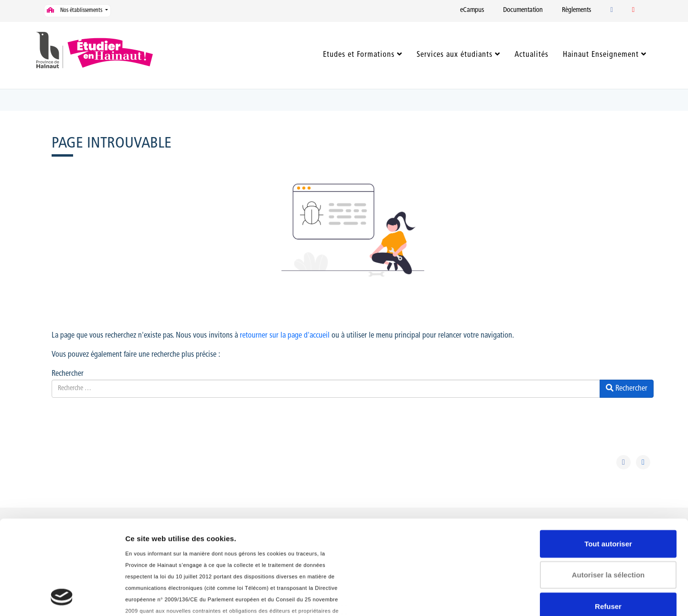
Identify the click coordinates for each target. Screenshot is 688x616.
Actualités (532, 55)
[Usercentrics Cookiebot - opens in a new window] (62, 597)
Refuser (608, 518)
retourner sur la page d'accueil (285, 336)
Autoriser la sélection (608, 487)
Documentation (523, 10)
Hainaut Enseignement (601, 55)
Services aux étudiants (455, 55)
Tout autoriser (608, 456)
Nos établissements (75, 10)
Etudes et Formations (359, 55)
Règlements (576, 10)
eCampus (472, 10)
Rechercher (68, 374)
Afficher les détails (157, 597)
